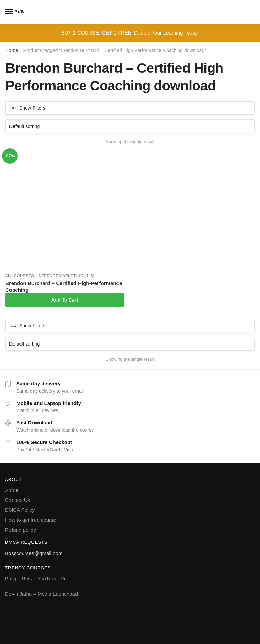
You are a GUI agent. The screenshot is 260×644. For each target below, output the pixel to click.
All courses (20, 276)
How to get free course (31, 520)
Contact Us (18, 500)
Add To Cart (64, 300)
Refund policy (20, 530)
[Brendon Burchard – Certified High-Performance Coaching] (65, 211)
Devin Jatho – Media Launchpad (41, 594)
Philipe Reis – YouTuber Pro (37, 579)
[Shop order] (130, 126)
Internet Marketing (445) (66, 276)
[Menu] (9, 12)
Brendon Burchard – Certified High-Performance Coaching (64, 286)
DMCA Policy (20, 510)
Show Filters (32, 108)
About (12, 490)
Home (12, 50)
